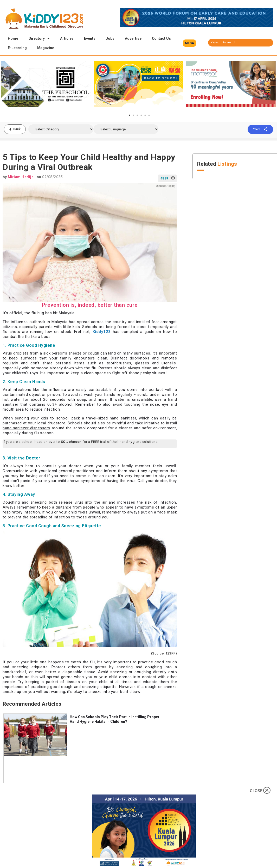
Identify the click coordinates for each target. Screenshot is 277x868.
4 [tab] (141, 116)
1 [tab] (130, 116)
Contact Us (161, 38)
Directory (39, 38)
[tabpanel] (46, 85)
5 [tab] (145, 116)
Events (90, 38)
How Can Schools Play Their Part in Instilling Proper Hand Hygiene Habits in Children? (115, 720)
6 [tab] (149, 116)
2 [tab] (133, 116)
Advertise (133, 38)
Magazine (46, 48)
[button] (189, 43)
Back (17, 130)
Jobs (110, 38)
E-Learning (17, 48)
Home (13, 38)
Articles (67, 38)
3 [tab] (137, 116)
